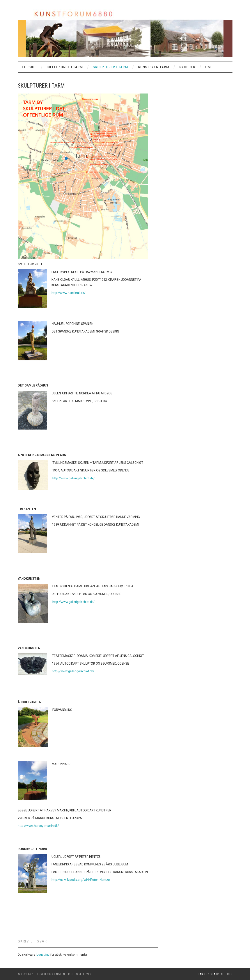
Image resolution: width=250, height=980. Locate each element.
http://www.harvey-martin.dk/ (38, 826)
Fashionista (207, 974)
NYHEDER (187, 67)
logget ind (43, 955)
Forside (29, 67)
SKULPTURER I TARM (110, 67)
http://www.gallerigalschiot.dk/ (74, 478)
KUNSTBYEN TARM (154, 67)
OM (208, 67)
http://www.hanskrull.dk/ (68, 293)
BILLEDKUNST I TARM (65, 67)
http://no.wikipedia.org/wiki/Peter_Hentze (81, 880)
